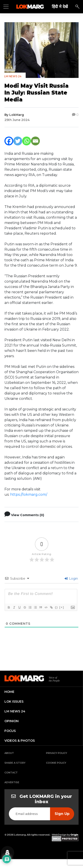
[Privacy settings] (8, 853)
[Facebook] (9, 141)
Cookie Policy (56, 763)
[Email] (35, 141)
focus (10, 731)
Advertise (12, 782)
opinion (12, 721)
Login (71, 579)
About (9, 753)
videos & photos (20, 741)
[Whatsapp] (27, 141)
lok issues (14, 702)
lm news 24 (15, 711)
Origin (74, 835)
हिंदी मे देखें (60, 7)
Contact (11, 773)
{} (56, 607)
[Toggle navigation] (6, 7)
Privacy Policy (57, 753)
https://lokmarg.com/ (29, 494)
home (9, 692)
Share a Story (15, 763)
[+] (62, 607)
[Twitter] (18, 141)
